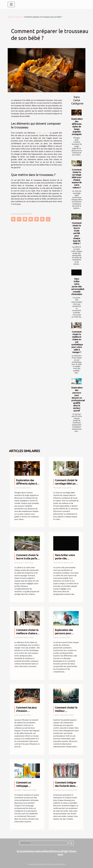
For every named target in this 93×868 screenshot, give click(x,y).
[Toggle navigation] (11, 4)
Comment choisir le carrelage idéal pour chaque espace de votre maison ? (77, 179)
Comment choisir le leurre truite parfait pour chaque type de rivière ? (77, 233)
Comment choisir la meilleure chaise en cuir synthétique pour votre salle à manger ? (77, 342)
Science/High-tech (60, 853)
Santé (48, 851)
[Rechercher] (43, 843)
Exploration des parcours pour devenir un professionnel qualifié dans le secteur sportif (78, 399)
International (37, 851)
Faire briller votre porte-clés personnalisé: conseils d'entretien (78, 287)
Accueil (11, 17)
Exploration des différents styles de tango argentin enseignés (77, 127)
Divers (19, 17)
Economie (23, 851)
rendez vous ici (43, 133)
